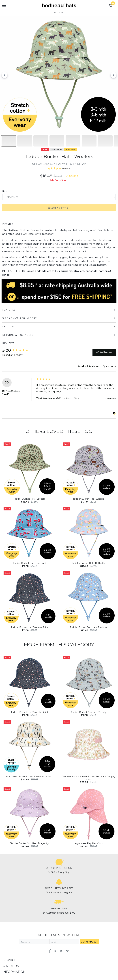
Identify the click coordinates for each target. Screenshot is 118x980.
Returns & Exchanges (18, 335)
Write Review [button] (104, 352)
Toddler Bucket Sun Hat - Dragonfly (29, 843)
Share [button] (77, 398)
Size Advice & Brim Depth (20, 318)
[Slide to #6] (105, 141)
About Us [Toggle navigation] (11, 966)
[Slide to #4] (73, 141)
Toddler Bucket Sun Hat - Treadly (88, 712)
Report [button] (69, 398)
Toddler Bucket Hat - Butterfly (88, 563)
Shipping (9, 327)
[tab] (89, 367)
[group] (19, 350)
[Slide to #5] (89, 141)
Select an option (59, 208)
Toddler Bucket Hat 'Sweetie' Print (29, 627)
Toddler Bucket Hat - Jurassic (88, 499)
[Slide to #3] (57, 141)
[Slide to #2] (41, 141)
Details (8, 224)
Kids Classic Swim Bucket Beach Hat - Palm (30, 777)
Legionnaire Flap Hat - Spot (88, 843)
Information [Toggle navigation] (14, 972)
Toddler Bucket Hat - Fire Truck (29, 563)
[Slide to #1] (9, 141)
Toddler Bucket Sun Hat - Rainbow (89, 627)
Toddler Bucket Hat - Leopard (29, 499)
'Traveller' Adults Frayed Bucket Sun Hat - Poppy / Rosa (88, 778)
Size (5, 191)
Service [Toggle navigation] (9, 960)
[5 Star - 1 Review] (59, 169)
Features (9, 310)
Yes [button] (63, 398)
